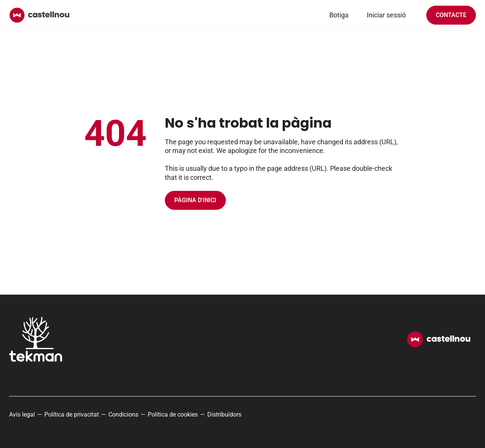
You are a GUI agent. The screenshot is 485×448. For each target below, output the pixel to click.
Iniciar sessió (386, 15)
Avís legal (22, 414)
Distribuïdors (224, 414)
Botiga (339, 15)
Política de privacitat (72, 414)
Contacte (451, 15)
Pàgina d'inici (195, 200)
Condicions (123, 414)
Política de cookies (173, 414)
